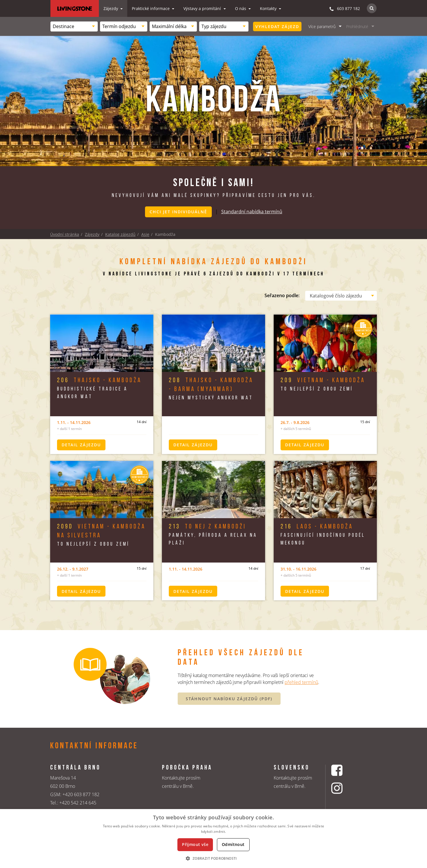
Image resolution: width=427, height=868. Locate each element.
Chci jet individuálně (178, 212)
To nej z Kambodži (207, 527)
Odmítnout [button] (233, 844)
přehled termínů (301, 682)
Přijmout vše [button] (195, 844)
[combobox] (74, 26)
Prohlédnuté (357, 26)
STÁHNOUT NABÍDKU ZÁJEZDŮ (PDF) (229, 698)
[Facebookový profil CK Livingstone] (344, 770)
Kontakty (269, 8)
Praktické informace (151, 8)
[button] (213, 858)
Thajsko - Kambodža (99, 380)
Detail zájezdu (81, 444)
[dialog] (213, 839)
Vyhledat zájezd (277, 26)
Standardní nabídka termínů (252, 211)
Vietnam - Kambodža (323, 380)
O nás (241, 8)
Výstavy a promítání (203, 8)
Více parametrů (322, 26)
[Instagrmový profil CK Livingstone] (344, 788)
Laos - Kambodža (317, 527)
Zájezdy (111, 8)
